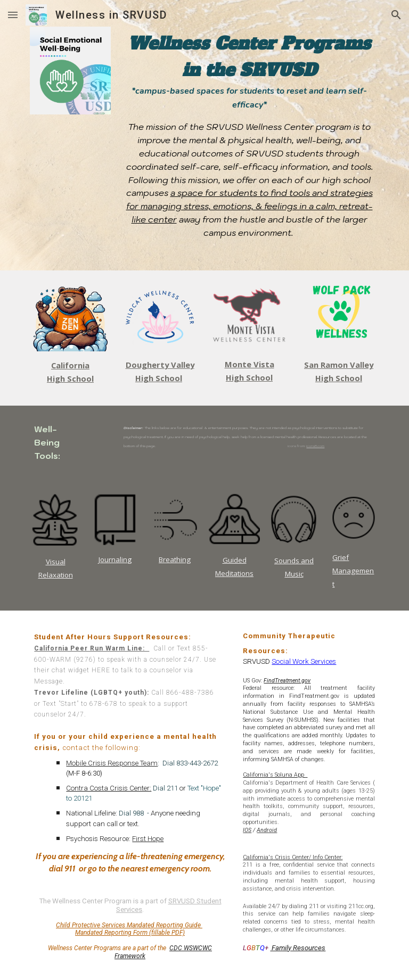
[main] (249, 135)
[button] (13, 15)
